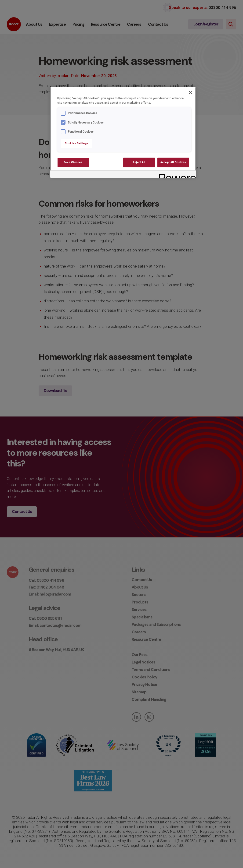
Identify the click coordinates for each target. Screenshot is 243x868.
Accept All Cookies (173, 162)
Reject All (139, 162)
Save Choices (73, 162)
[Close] (190, 92)
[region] (123, 132)
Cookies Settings (77, 143)
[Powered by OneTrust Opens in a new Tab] (176, 175)
